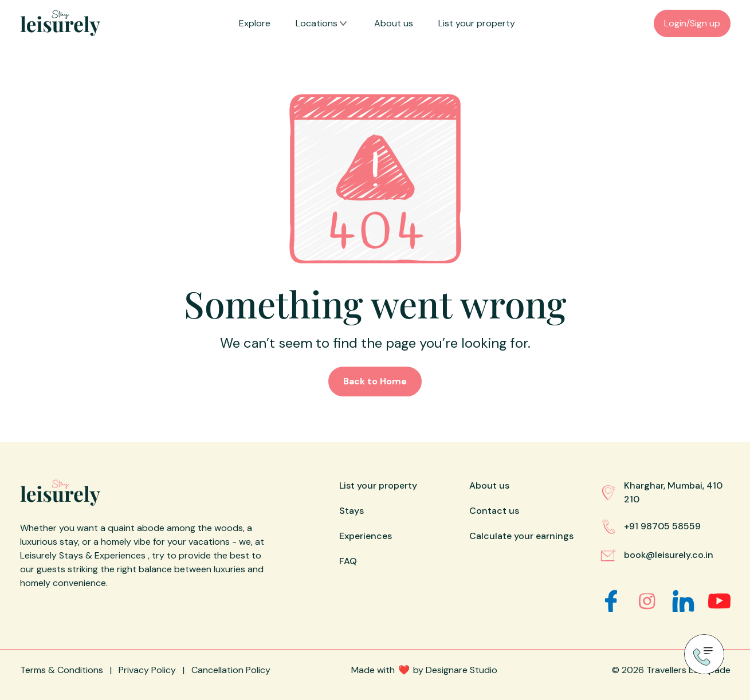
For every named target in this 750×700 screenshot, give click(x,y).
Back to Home (375, 381)
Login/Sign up (692, 23)
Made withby (424, 670)
